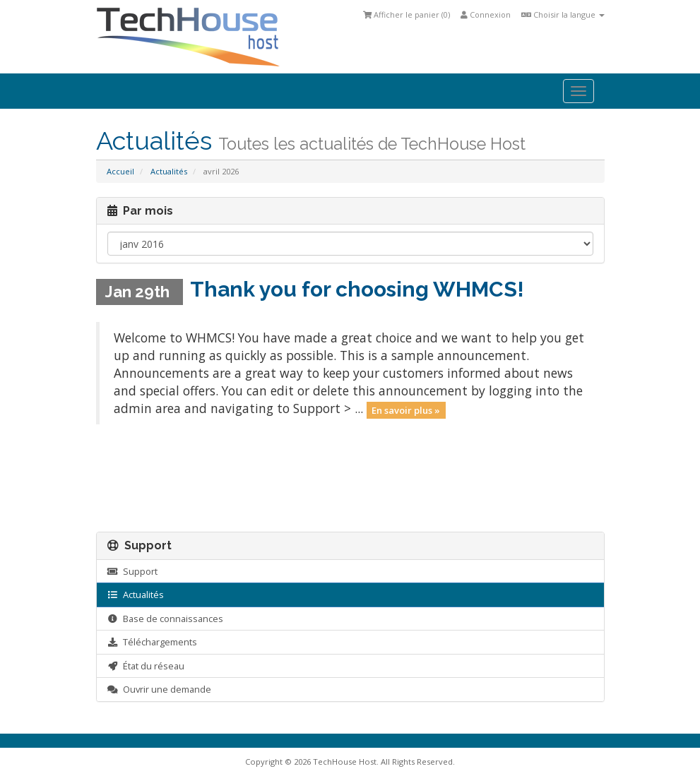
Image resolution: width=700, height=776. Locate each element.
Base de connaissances (165, 619)
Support (132, 571)
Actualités (169, 171)
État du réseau (146, 666)
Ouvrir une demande (159, 689)
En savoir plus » (406, 410)
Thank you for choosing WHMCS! (357, 289)
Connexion (486, 14)
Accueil (120, 171)
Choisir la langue (563, 14)
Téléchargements (152, 642)
